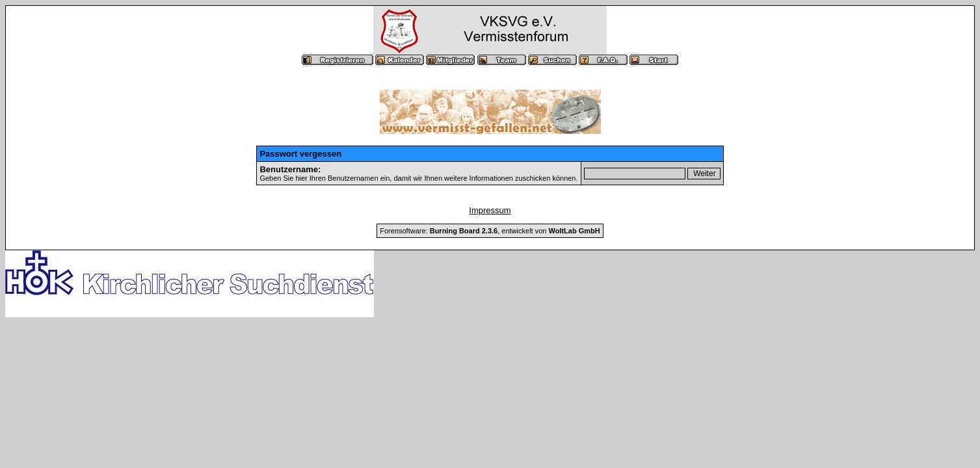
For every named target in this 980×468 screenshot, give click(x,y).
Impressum (490, 210)
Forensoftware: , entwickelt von (490, 231)
